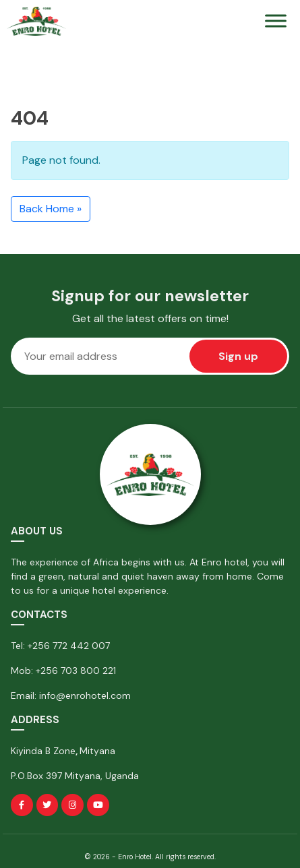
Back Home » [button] (51, 209)
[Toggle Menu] (276, 21)
